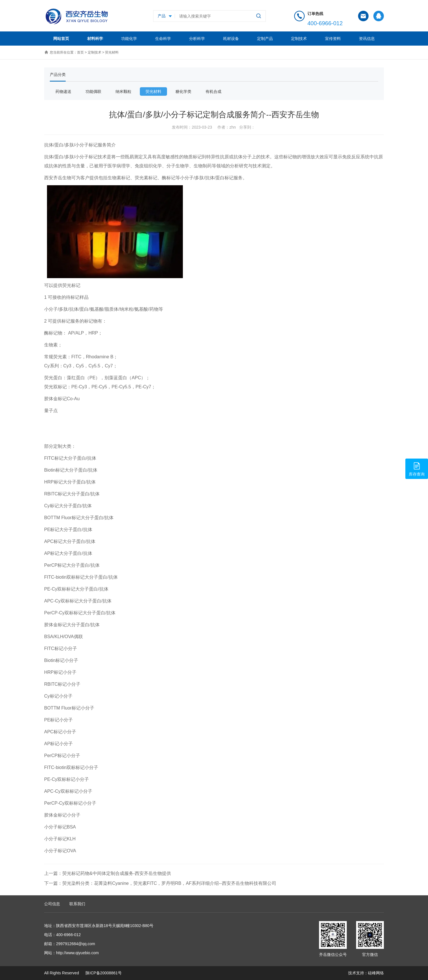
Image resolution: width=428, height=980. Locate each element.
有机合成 (213, 91)
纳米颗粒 (123, 91)
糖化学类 (183, 91)
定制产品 (265, 39)
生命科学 (163, 39)
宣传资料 (333, 39)
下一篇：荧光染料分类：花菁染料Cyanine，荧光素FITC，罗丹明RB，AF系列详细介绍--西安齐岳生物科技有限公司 (160, 883)
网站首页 (61, 39)
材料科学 (95, 39)
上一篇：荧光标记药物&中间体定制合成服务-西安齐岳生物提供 (108, 873)
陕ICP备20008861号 (103, 973)
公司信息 (52, 904)
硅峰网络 (376, 973)
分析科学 (197, 39)
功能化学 (129, 39)
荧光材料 (112, 52)
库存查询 (417, 468)
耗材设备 (231, 39)
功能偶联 (93, 91)
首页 (80, 52)
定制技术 (299, 39)
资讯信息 (367, 39)
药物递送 (63, 91)
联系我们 (77, 904)
